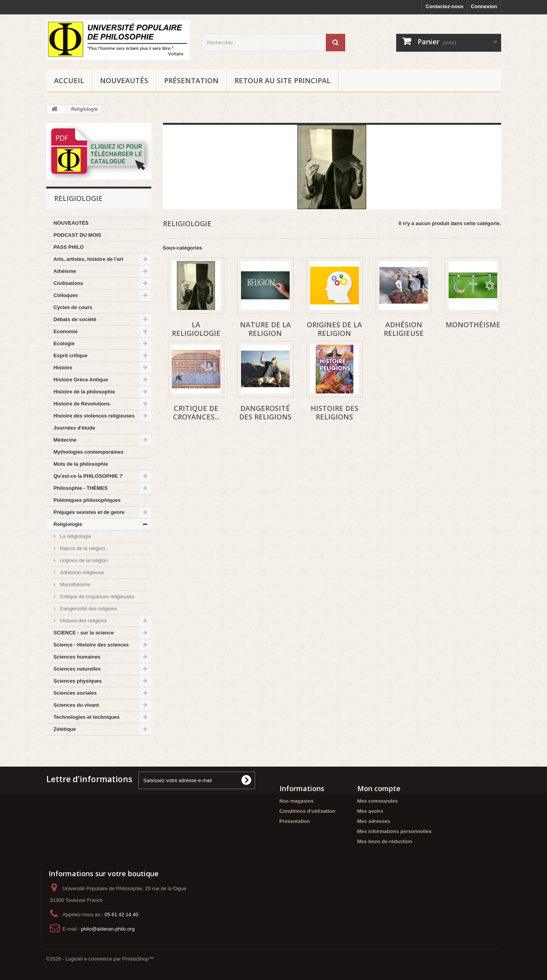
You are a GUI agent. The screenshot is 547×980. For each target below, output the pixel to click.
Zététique (65, 729)
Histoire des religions (83, 621)
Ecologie (64, 343)
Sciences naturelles (77, 669)
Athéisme (65, 271)
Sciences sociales (75, 693)
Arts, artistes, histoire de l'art (88, 259)
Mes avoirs (370, 811)
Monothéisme (75, 584)
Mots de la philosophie (81, 464)
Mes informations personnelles (394, 831)
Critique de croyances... (196, 412)
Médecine (65, 440)
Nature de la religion (82, 548)
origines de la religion (83, 560)
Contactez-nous (445, 6)
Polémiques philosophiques (87, 500)
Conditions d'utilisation (308, 811)
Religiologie (68, 524)
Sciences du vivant (76, 705)
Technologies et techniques (87, 717)
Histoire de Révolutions (82, 404)
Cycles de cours (73, 307)
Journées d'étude (74, 428)
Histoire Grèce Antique (81, 380)
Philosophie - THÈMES (81, 488)
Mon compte (379, 788)
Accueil (69, 80)
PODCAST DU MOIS (78, 235)
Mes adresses (374, 821)
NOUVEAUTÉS (124, 80)
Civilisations (69, 283)
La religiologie (75, 536)
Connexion (484, 6)
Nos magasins (297, 801)
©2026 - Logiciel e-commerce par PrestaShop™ (100, 959)
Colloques (66, 295)
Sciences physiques (78, 681)
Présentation (191, 80)
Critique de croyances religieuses (97, 597)
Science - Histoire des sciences (91, 645)
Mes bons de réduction (385, 841)
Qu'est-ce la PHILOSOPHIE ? (88, 476)
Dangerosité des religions (88, 609)
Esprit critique (71, 355)
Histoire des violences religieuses (94, 416)
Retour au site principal (282, 80)
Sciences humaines (77, 657)
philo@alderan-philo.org (108, 929)
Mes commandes (378, 801)
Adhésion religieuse (81, 572)
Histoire (63, 368)
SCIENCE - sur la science (84, 633)
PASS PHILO (69, 247)
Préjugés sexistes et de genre (89, 512)
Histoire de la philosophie (84, 392)
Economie (66, 331)
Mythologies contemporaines (89, 452)
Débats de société (75, 319)
